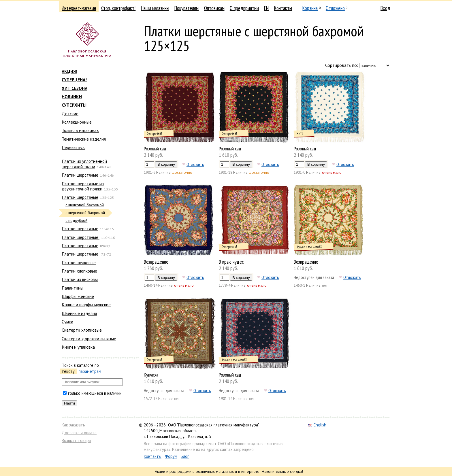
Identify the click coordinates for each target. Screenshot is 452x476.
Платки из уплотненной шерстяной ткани (84, 164)
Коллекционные (77, 122)
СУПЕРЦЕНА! (74, 80)
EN (266, 8)
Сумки (67, 322)
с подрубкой (76, 221)
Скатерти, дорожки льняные (89, 339)
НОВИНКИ (72, 97)
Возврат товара (76, 440)
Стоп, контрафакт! (118, 8)
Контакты (283, 8)
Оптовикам (214, 8)
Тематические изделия (84, 139)
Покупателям (187, 8)
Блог (185, 456)
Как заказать (73, 425)
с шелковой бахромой (85, 205)
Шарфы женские (78, 296)
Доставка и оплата (79, 433)
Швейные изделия (79, 313)
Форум (171, 456)
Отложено (335, 8)
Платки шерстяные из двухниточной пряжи (83, 186)
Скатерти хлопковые (82, 330)
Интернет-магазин (79, 8)
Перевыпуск (73, 147)
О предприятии (244, 8)
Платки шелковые (79, 262)
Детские (70, 114)
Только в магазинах (80, 130)
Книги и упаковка (78, 347)
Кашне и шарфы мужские (86, 305)
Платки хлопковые (79, 271)
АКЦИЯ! (69, 71)
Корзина (310, 8)
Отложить (195, 164)
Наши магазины (155, 8)
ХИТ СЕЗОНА (75, 88)
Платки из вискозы (80, 279)
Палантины (72, 288)
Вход (385, 8)
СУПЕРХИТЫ (74, 105)
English (317, 425)
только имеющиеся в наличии (94, 393)
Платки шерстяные (80, 175)
